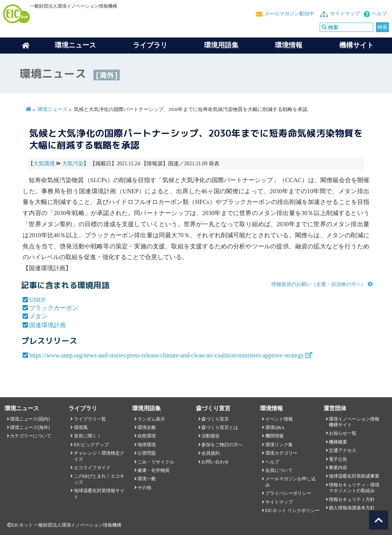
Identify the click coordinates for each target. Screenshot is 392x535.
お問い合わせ (215, 462)
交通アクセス (343, 450)
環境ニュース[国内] (30, 419)
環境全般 (147, 427)
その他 (144, 488)
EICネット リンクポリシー (292, 511)
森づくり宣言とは (220, 427)
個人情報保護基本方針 (352, 508)
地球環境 (147, 445)
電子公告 (338, 459)
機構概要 (338, 442)
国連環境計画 (47, 325)
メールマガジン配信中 (289, 14)
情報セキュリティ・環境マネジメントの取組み (354, 488)
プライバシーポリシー (288, 493)
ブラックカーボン (54, 308)
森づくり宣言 (215, 419)
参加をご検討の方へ (222, 445)
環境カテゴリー (281, 453)
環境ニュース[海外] (30, 427)
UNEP (37, 300)
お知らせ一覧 (343, 433)
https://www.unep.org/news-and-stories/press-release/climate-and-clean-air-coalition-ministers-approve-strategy (166, 355)
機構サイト (356, 45)
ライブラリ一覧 (90, 419)
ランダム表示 (151, 419)
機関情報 (274, 436)
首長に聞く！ (88, 436)
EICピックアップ (91, 445)
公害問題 (147, 453)
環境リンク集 (279, 445)
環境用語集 (221, 45)
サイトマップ (345, 14)
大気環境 (44, 164)
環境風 (81, 427)
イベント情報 (279, 419)
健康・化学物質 (154, 470)
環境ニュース (52, 109)
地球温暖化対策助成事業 (354, 476)
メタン (38, 316)
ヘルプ (380, 14)
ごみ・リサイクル (156, 462)
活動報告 (211, 436)
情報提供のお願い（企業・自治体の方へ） (319, 284)
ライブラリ (150, 45)
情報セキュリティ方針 (352, 499)
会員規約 (211, 453)
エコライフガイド (92, 468)
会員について (279, 470)
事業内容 (338, 468)
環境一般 (147, 479)
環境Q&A (275, 427)
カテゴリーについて (31, 436)
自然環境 (147, 436)
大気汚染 (73, 164)
